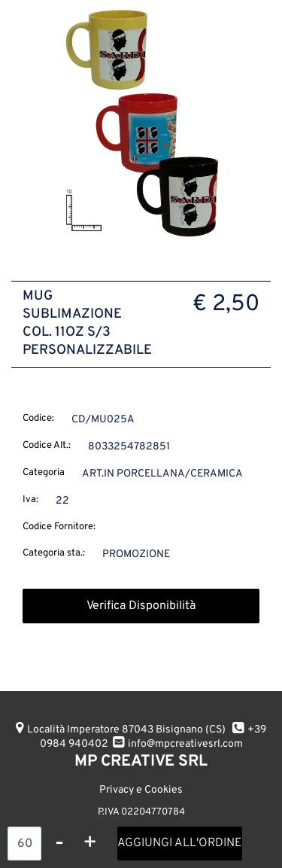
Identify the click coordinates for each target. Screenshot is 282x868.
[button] (141, 124)
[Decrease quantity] (59, 844)
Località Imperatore (126, 730)
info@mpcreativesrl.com (185, 744)
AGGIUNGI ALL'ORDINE (180, 843)
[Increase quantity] (90, 844)
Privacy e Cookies (141, 790)
